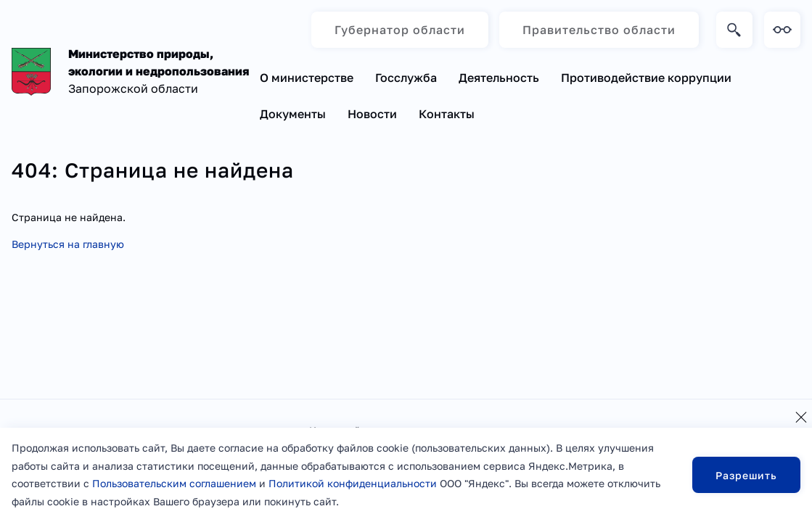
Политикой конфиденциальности (353, 483)
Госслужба (406, 78)
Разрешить (746, 475)
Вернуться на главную (68, 244)
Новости (372, 114)
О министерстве (307, 78)
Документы (293, 114)
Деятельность (499, 78)
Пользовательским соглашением (174, 483)
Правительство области (599, 30)
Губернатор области (400, 30)
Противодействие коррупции (646, 78)
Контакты (447, 114)
